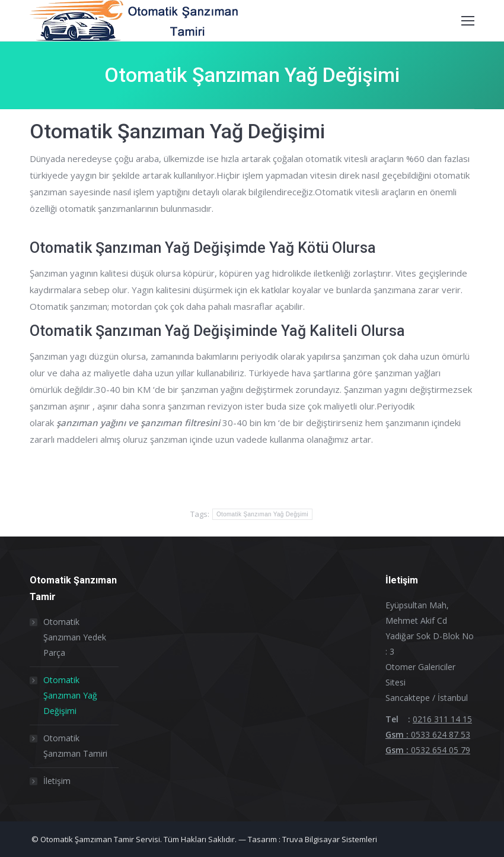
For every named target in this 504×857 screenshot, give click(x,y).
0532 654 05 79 (441, 750)
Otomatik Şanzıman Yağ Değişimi (70, 695)
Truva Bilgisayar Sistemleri (330, 839)
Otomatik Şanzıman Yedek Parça (75, 637)
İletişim (57, 781)
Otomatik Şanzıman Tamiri (75, 746)
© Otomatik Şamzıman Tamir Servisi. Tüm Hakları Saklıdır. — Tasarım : (156, 839)
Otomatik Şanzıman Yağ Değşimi (262, 514)
